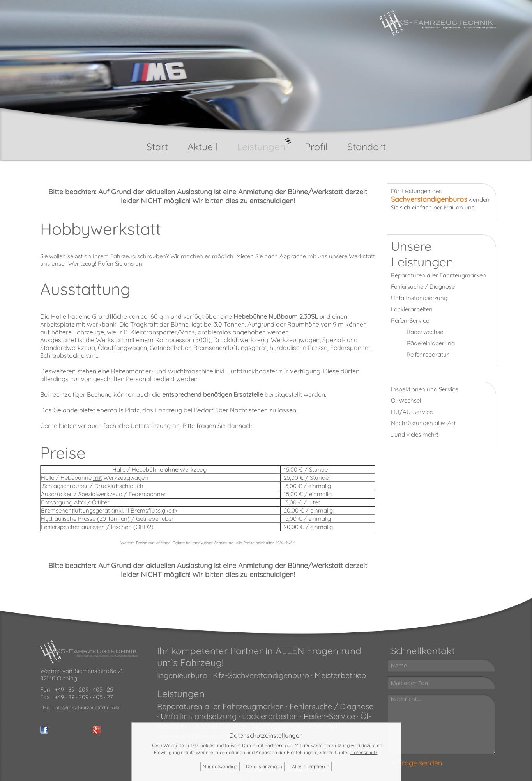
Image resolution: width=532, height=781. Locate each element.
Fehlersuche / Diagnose (423, 287)
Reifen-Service (410, 320)
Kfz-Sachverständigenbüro (260, 675)
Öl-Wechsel (406, 400)
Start (157, 146)
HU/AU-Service (412, 412)
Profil (316, 146)
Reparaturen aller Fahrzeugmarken (438, 275)
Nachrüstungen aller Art (423, 423)
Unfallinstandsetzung (419, 298)
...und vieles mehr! (414, 434)
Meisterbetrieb (340, 675)
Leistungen (261, 146)
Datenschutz (364, 752)
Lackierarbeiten (412, 309)
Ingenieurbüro (182, 675)
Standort (367, 146)
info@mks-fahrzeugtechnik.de (87, 707)
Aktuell (202, 146)
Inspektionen (408, 389)
